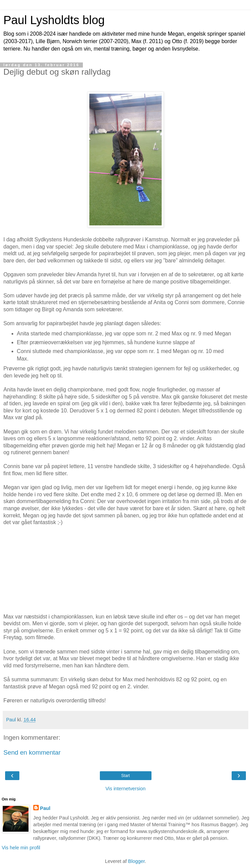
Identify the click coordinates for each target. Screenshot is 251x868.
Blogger (136, 861)
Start (125, 776)
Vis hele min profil (21, 848)
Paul (45, 808)
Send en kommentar (32, 752)
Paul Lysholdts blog (54, 20)
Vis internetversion (125, 789)
